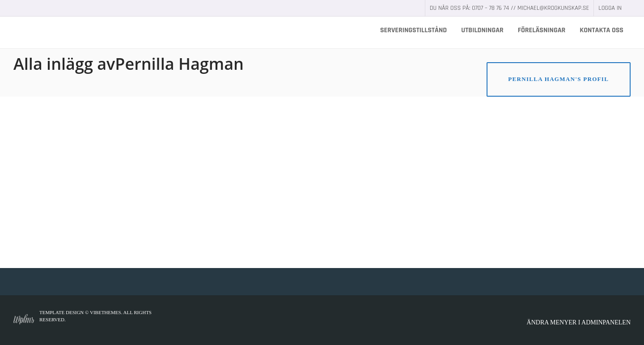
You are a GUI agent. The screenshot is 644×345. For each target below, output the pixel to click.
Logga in (610, 8)
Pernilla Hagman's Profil (558, 79)
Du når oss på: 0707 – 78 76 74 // (474, 8)
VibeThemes (106, 312)
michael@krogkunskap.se (553, 8)
